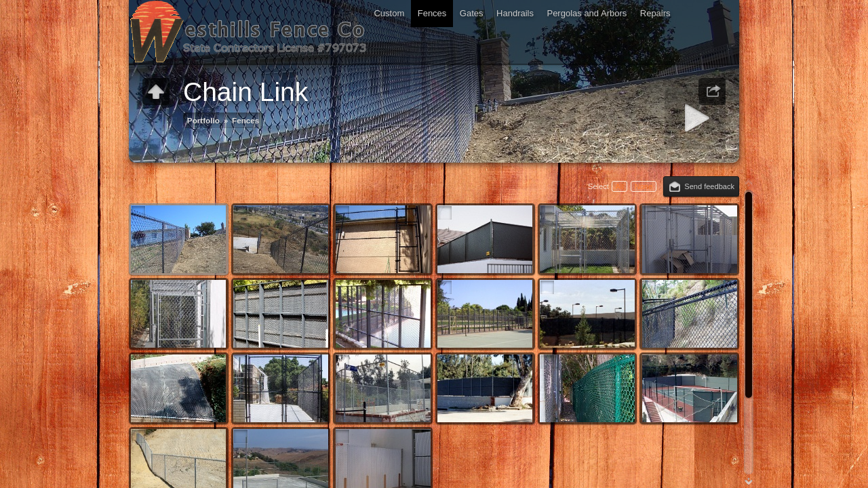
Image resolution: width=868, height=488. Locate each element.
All (619, 186)
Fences (432, 13)
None (644, 186)
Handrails (515, 13)
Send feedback (709, 186)
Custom (389, 13)
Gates (472, 13)
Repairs (655, 13)
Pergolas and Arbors (587, 13)
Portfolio (203, 120)
